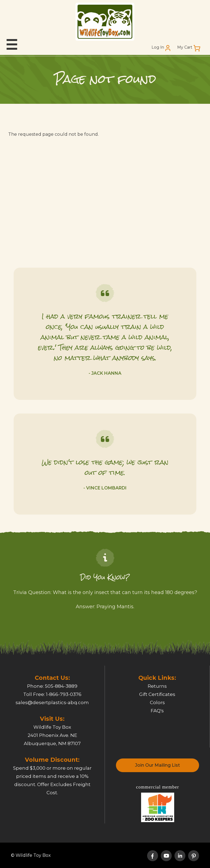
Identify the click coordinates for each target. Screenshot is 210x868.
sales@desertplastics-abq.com (52, 702)
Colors (157, 702)
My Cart (185, 47)
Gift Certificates (157, 694)
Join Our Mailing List (157, 765)
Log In (158, 47)
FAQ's (157, 711)
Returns (157, 686)
